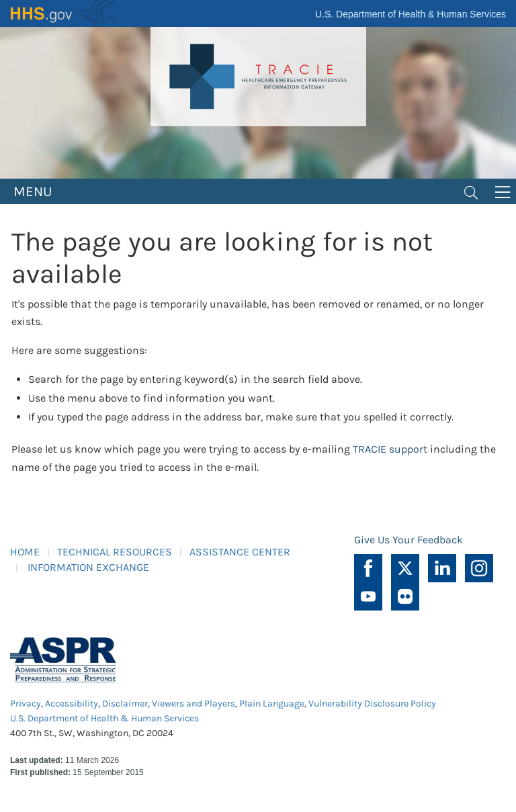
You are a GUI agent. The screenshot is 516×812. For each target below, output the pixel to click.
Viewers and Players (193, 704)
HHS (64, 13)
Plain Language (272, 704)
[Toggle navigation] (471, 191)
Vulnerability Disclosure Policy (372, 704)
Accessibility (72, 704)
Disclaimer (125, 704)
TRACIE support (390, 449)
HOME (25, 552)
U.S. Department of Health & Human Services (411, 14)
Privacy (26, 704)
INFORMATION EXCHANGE (88, 567)
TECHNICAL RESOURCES (115, 552)
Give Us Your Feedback (408, 540)
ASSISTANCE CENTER (240, 552)
